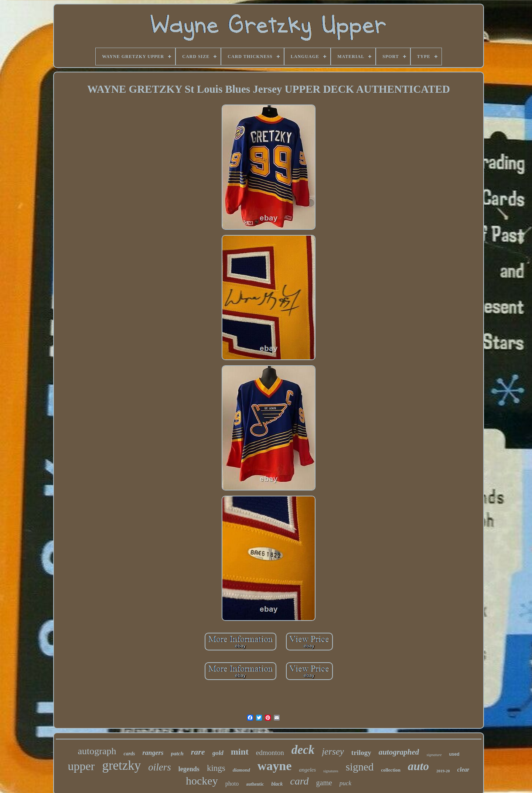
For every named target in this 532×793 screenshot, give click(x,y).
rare (198, 752)
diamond (241, 770)
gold (218, 753)
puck (345, 783)
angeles (307, 770)
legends (189, 769)
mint (240, 752)
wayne (275, 766)
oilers (160, 767)
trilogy (361, 753)
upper (81, 766)
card (299, 781)
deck (303, 750)
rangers (153, 753)
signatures (331, 771)
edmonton (270, 753)
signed (360, 767)
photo (232, 784)
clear (463, 770)
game (324, 783)
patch (177, 753)
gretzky (121, 765)
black (277, 784)
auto (418, 766)
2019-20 (443, 771)
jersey (333, 751)
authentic (255, 784)
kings (216, 768)
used (454, 754)
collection (391, 770)
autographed (399, 752)
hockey (202, 781)
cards (129, 754)
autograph (97, 751)
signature (434, 755)
